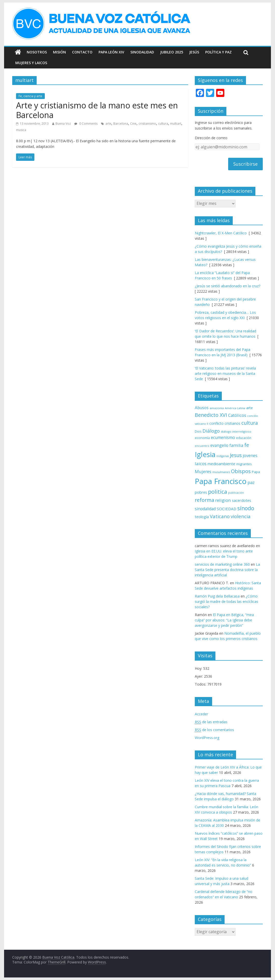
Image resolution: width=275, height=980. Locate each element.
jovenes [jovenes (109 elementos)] (250, 456)
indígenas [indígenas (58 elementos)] (223, 456)
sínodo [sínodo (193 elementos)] (246, 508)
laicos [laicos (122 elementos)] (201, 464)
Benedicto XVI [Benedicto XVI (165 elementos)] (211, 415)
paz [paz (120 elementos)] (251, 482)
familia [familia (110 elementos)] (236, 445)
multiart (176, 124)
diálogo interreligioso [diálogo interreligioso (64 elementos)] (236, 431)
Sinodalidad (142, 52)
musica (21, 130)
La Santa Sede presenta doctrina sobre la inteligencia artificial (227, 570)
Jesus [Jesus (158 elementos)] (236, 455)
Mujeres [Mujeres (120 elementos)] (203, 471)
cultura (163, 124)
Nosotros (37, 52)
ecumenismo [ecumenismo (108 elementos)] (223, 437)
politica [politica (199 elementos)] (218, 492)
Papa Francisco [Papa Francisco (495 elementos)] (221, 481)
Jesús (194, 52)
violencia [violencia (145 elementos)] (241, 516)
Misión (59, 52)
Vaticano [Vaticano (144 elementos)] (220, 516)
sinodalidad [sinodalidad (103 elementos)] (205, 509)
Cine (133, 124)
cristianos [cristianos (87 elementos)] (232, 423)
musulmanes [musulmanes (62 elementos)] (221, 472)
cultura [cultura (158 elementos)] (250, 423)
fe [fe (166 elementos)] (247, 445)
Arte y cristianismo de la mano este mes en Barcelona (97, 110)
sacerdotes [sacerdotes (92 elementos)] (242, 500)
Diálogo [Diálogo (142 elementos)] (211, 431)
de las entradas (211, 722)
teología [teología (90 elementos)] (202, 517)
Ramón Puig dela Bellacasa (217, 596)
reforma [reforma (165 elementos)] (204, 500)
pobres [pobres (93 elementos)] (201, 492)
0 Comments (86, 124)
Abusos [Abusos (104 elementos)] (202, 408)
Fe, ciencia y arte (30, 96)
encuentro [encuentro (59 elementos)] (202, 446)
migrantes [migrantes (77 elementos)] (244, 464)
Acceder (201, 714)
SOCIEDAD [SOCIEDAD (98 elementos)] (226, 509)
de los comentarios (214, 730)
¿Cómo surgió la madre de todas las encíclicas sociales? (226, 601)
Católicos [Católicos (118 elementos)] (237, 415)
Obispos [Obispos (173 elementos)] (241, 471)
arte (108, 124)
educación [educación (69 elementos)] (244, 438)
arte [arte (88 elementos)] (250, 408)
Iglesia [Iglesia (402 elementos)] (205, 454)
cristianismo (147, 124)
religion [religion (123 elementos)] (223, 500)
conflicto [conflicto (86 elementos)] (216, 423)
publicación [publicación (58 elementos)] (236, 493)
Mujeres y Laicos (31, 63)
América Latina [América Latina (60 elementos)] (235, 408)
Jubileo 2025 (172, 52)
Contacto (82, 52)
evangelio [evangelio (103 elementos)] (219, 445)
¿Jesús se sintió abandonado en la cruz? (228, 286)
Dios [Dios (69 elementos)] (198, 431)
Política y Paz (218, 52)
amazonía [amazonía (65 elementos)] (217, 408)
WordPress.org (207, 738)
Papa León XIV (111, 52)
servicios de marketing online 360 (222, 564)
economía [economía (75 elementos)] (202, 438)
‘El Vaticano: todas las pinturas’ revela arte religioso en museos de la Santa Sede (225, 373)
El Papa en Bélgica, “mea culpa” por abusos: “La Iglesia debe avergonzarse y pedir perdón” (224, 620)
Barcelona (121, 124)
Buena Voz (63, 124)
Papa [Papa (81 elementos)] (256, 472)
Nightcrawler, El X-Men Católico (221, 233)
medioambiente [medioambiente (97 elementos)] (221, 464)
